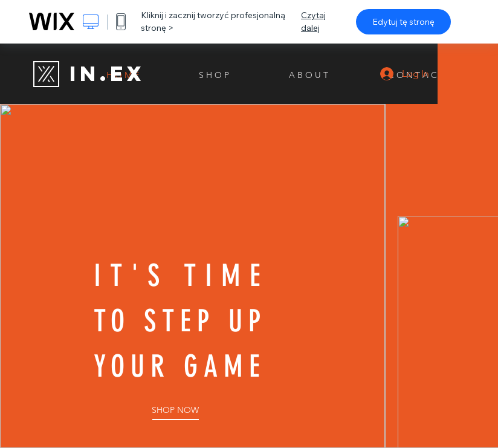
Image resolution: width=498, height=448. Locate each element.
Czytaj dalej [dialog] (313, 21)
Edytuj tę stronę (403, 22)
